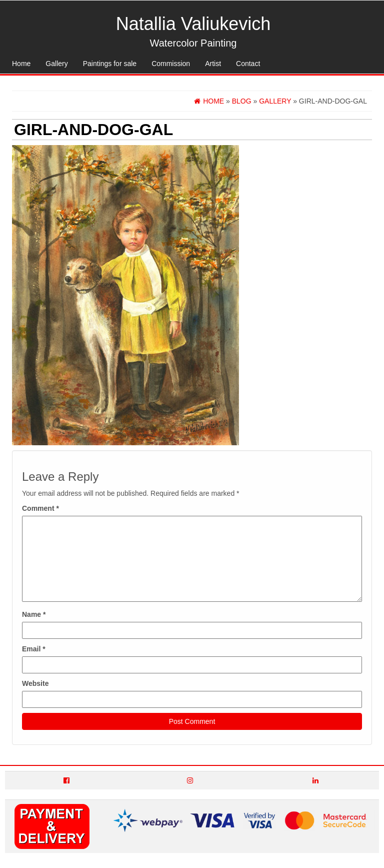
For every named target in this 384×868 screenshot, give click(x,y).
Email (34, 649)
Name (34, 614)
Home (21, 64)
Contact (248, 64)
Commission (171, 64)
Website (35, 683)
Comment (40, 508)
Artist (213, 64)
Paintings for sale (110, 64)
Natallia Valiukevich (193, 24)
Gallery (56, 64)
